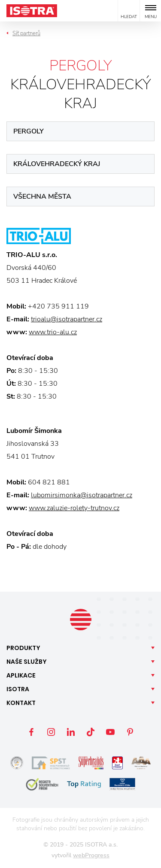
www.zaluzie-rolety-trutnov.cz (74, 508)
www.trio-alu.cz (53, 332)
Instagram (51, 732)
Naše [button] (27, 662)
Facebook (31, 732)
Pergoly (29, 131)
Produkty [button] (23, 648)
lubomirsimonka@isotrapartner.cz (82, 495)
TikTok (91, 732)
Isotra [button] (18, 689)
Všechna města (42, 197)
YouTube (110, 732)
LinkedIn (71, 732)
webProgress (91, 855)
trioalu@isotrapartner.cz (67, 319)
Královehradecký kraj (57, 164)
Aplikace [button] (21, 675)
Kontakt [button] (21, 703)
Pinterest (130, 732)
